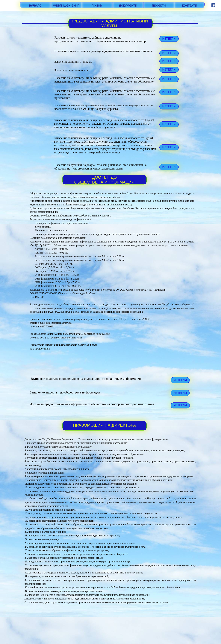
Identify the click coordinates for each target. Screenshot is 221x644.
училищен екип (66, 5)
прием (97, 5)
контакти (190, 5)
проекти (159, 5)
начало (35, 5)
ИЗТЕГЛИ (169, 147)
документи (128, 5)
